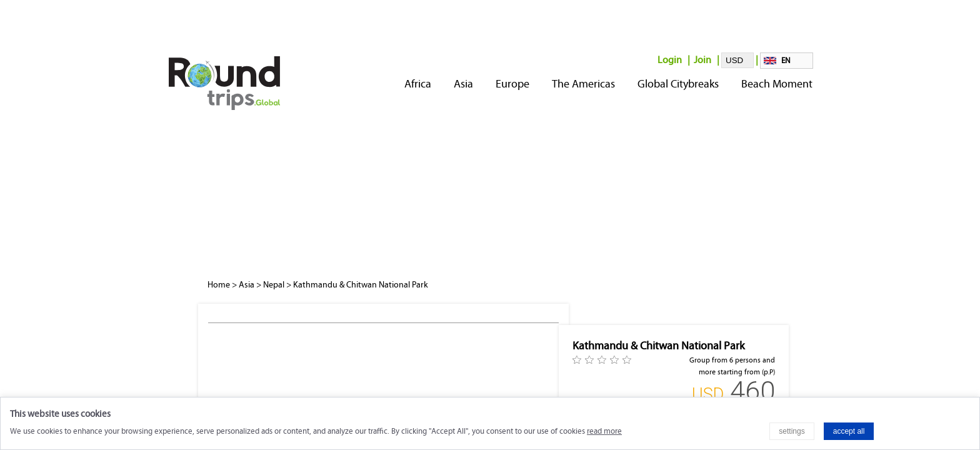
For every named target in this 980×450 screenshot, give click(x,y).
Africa (418, 84)
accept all (849, 431)
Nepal (274, 285)
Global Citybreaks (678, 84)
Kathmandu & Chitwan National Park (361, 285)
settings (792, 431)
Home (219, 285)
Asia (463, 84)
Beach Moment (777, 84)
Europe (512, 84)
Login (670, 60)
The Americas (583, 84)
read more (604, 431)
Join (702, 60)
